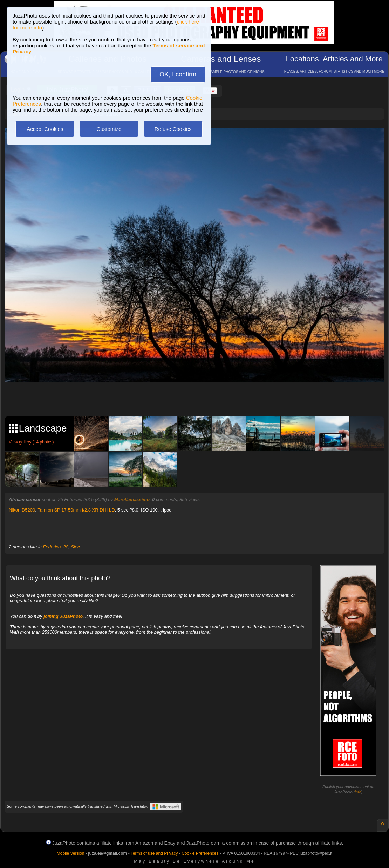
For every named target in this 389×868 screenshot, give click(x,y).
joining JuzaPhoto (63, 616)
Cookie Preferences (200, 853)
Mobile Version (71, 853)
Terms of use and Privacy (154, 853)
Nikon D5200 (22, 510)
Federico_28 (56, 547)
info (358, 792)
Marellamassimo (132, 499)
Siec (75, 547)
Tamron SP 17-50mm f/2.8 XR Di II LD (76, 510)
